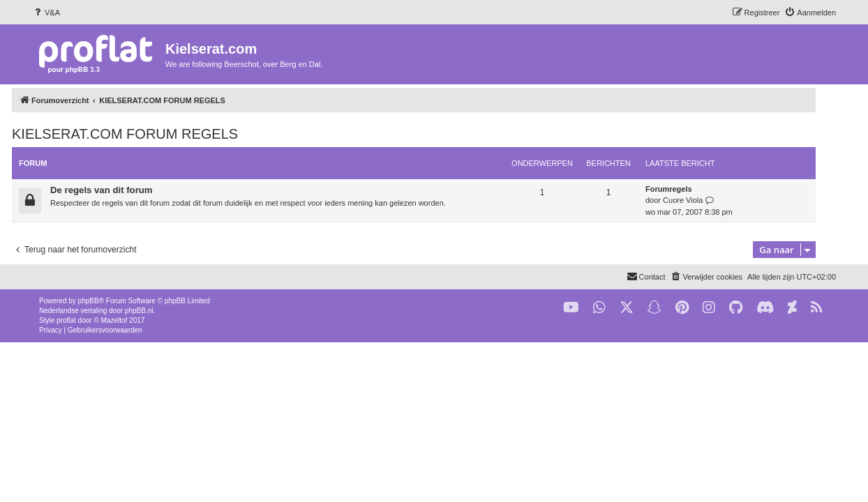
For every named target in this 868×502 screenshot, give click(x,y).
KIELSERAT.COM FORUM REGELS (145, 134)
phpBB (89, 301)
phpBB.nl (139, 311)
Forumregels (689, 189)
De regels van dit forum (122, 190)
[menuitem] (46, 13)
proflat (66, 320)
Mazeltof (114, 320)
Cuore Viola (703, 200)
